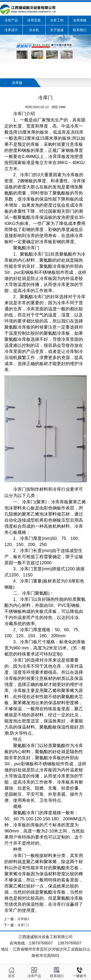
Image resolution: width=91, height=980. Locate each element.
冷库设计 (11, 30)
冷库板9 (23, 919)
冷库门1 (23, 925)
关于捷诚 (57, 30)
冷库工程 (57, 20)
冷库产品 (11, 20)
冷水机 (34, 30)
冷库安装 (34, 20)
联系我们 (80, 30)
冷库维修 (80, 20)
